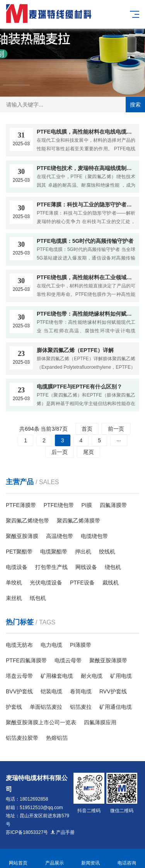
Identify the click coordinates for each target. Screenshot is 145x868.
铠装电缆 (51, 691)
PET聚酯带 (19, 552)
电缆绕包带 (94, 536)
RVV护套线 (113, 691)
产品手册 (62, 832)
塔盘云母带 (19, 676)
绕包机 (113, 567)
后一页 (60, 452)
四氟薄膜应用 (100, 722)
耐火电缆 (92, 676)
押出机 (83, 552)
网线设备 (86, 567)
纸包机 (38, 598)
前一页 (116, 429)
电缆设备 (17, 567)
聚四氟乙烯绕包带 (27, 521)
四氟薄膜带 (113, 505)
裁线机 (111, 583)
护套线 (14, 707)
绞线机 (107, 552)
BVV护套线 (19, 691)
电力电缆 (51, 645)
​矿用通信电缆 (116, 707)
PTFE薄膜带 (21, 505)
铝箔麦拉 (81, 707)
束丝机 (14, 598)
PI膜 (87, 505)
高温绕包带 (60, 536)
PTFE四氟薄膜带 (26, 660)
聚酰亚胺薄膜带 (108, 660)
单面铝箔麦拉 (46, 707)
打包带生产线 (51, 567)
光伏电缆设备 (46, 583)
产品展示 (55, 859)
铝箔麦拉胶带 (22, 738)
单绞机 (14, 583)
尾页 (89, 452)
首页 (87, 429)
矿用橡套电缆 (57, 676)
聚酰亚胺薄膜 (22, 536)
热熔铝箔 (57, 738)
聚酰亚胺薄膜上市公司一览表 (41, 722)
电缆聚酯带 (54, 552)
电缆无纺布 (19, 645)
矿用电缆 (121, 676)
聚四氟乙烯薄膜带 (78, 521)
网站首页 (18, 859)
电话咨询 (127, 859)
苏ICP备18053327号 (27, 832)
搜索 (135, 105)
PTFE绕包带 (59, 505)
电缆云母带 (68, 660)
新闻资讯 (91, 859)
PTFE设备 (82, 583)
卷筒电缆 (81, 691)
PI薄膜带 (81, 645)
